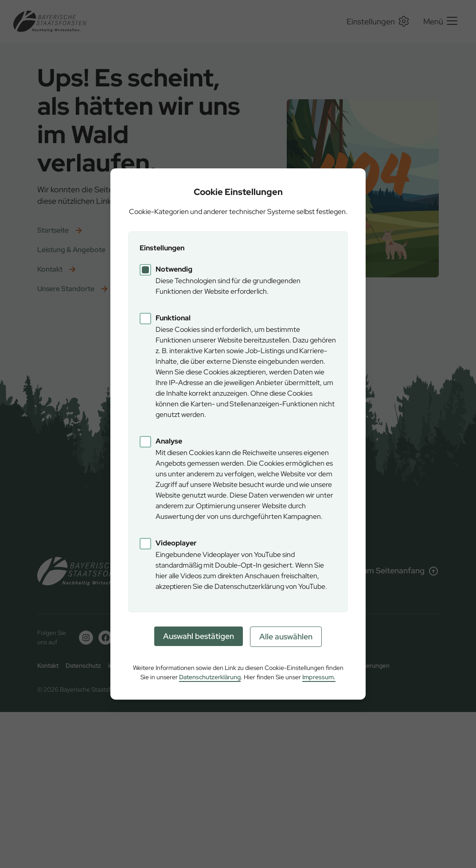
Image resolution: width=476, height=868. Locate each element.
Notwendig (174, 269)
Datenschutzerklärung (210, 677)
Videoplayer (176, 543)
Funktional (173, 318)
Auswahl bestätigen (199, 636)
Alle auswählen (286, 636)
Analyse (169, 441)
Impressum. (319, 677)
